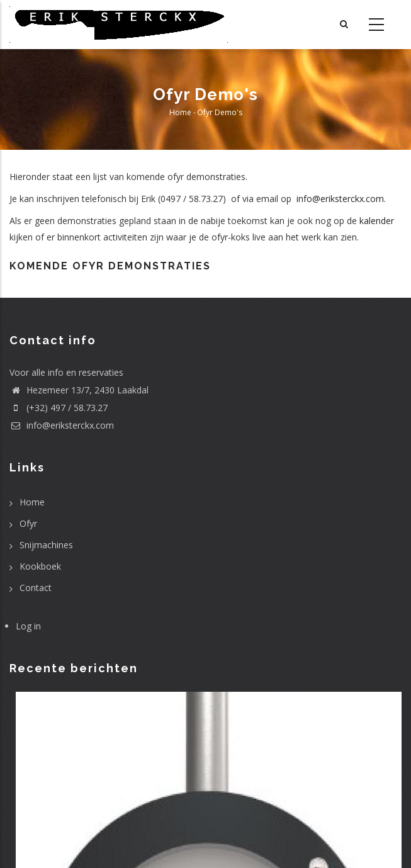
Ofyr (28, 523)
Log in (28, 626)
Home (180, 112)
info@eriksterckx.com (339, 199)
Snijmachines (46, 545)
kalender (377, 221)
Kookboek (40, 566)
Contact (36, 588)
